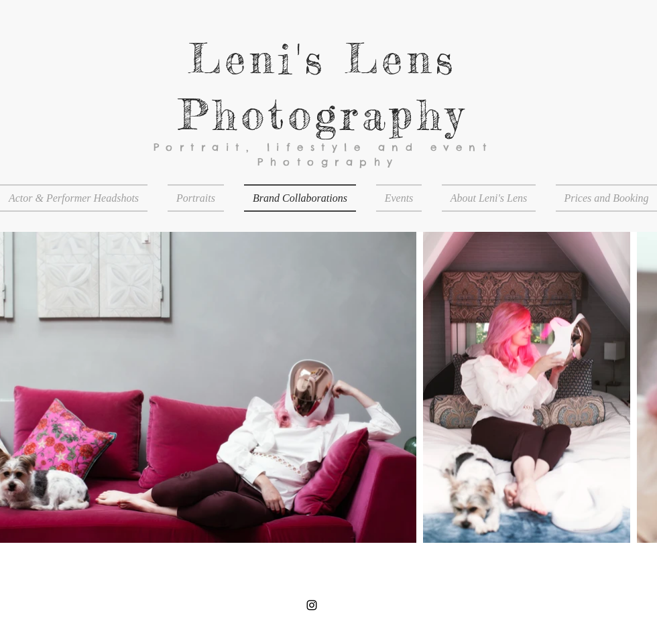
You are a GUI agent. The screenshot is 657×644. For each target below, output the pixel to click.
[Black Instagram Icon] (312, 605)
